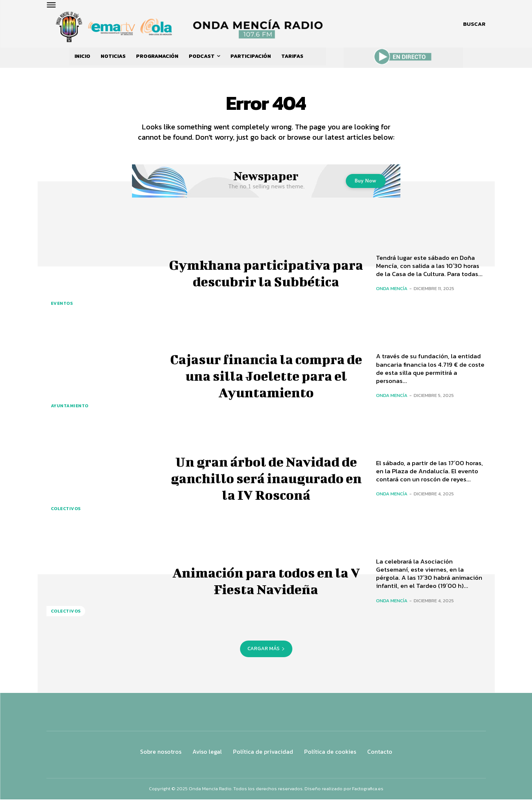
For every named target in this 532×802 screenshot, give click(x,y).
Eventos (62, 306)
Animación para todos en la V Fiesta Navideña (266, 582)
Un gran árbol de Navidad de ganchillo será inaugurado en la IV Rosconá (266, 480)
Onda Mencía (392, 291)
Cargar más (266, 651)
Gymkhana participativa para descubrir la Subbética (266, 275)
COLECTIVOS (66, 511)
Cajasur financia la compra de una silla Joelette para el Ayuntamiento (266, 377)
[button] (474, 24)
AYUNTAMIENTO (70, 409)
